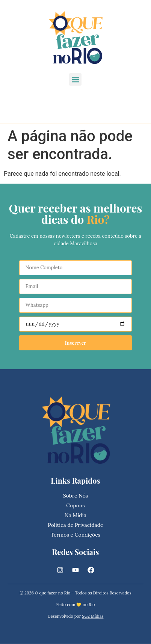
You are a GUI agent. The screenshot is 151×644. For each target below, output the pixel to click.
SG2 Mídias (93, 616)
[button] (75, 79)
